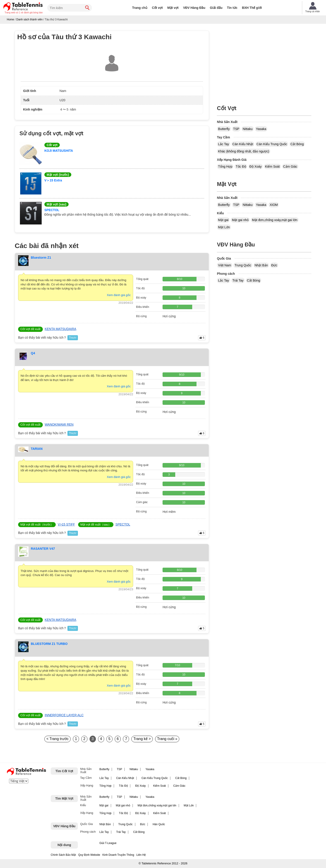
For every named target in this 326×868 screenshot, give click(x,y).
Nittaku (248, 129)
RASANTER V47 (43, 549)
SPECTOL (52, 210)
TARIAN (37, 449)
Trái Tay (238, 280)
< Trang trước (58, 739)
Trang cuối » (167, 739)
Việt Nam (225, 265)
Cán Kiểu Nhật (243, 144)
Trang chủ (140, 8)
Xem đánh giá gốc (119, 295)
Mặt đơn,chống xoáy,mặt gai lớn (275, 220)
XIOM (274, 205)
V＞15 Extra (53, 180)
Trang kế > (142, 739)
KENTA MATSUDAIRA (60, 329)
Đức (274, 265)
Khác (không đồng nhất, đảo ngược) (244, 151)
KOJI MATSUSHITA (59, 151)
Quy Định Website (89, 855)
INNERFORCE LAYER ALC (64, 715)
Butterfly (224, 129)
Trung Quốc (243, 265)
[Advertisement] (264, 62)
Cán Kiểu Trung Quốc (272, 144)
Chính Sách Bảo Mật (63, 855)
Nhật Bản (261, 265)
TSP (236, 129)
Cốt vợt (157, 8)
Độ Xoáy (256, 166)
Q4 (33, 353)
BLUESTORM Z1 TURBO (49, 644)
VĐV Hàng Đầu (194, 8)
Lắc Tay (223, 144)
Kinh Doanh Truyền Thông (118, 855)
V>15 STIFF (66, 524)
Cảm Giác (290, 166)
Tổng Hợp (225, 166)
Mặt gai (223, 220)
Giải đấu (216, 8)
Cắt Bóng (297, 144)
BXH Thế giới (252, 8)
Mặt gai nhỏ (240, 220)
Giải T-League (108, 843)
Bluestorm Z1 (41, 258)
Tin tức (232, 8)
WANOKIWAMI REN (59, 424)
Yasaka (261, 129)
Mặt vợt (173, 8)
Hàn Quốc (159, 824)
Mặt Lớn (224, 227)
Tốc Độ (241, 166)
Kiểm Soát (272, 166)
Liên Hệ (141, 855)
